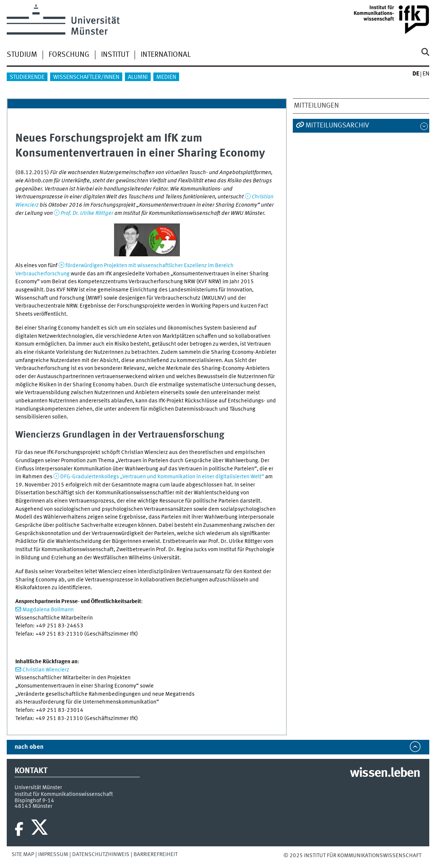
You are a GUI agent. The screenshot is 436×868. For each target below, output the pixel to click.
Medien (166, 77)
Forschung (69, 55)
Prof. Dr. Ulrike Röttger (87, 213)
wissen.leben (385, 773)
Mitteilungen (316, 106)
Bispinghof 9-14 (34, 801)
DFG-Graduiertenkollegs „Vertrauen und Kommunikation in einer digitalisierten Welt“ (162, 477)
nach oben (29, 747)
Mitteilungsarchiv (337, 126)
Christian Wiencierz (46, 670)
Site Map (23, 855)
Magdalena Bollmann (48, 610)
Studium (22, 55)
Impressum (53, 855)
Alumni (138, 77)
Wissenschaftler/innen (86, 77)
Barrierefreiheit (156, 855)
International (166, 55)
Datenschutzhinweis (101, 855)
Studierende (27, 77)
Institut (115, 55)
